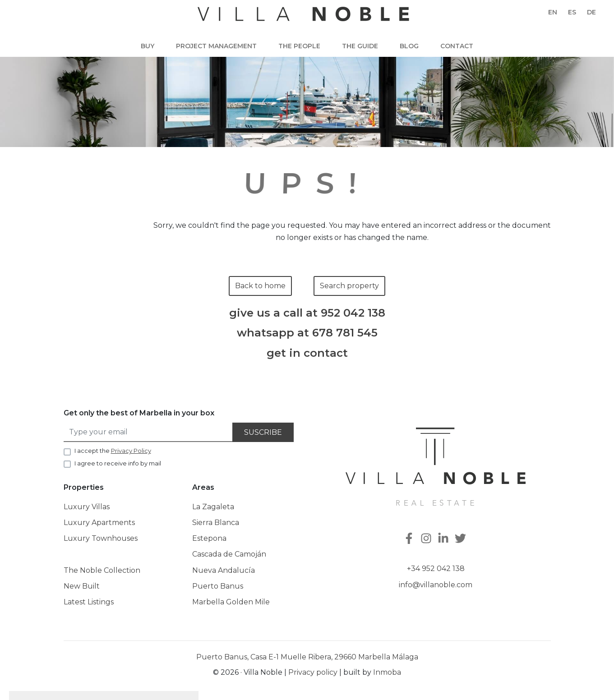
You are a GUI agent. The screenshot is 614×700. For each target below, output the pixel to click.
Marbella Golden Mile (231, 602)
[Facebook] (410, 539)
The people (299, 46)
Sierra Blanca (216, 523)
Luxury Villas (87, 507)
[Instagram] (427, 539)
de (591, 12)
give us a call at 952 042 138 (307, 313)
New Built (82, 586)
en (553, 12)
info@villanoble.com (436, 585)
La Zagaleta (213, 507)
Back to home (260, 286)
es (572, 12)
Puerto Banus (218, 586)
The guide (360, 46)
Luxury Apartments (99, 523)
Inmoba (387, 672)
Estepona (209, 538)
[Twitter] (462, 539)
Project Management (216, 46)
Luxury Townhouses (101, 538)
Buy (148, 46)
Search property (349, 286)
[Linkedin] (444, 539)
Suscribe (263, 432)
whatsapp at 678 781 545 (307, 333)
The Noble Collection (102, 570)
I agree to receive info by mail (118, 463)
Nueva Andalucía (224, 570)
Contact (457, 46)
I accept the (113, 451)
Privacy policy (313, 672)
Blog (409, 46)
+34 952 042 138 (436, 569)
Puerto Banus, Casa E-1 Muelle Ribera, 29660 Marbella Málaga (307, 657)
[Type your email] (148, 432)
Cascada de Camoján (229, 554)
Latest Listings (89, 602)
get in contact (307, 353)
